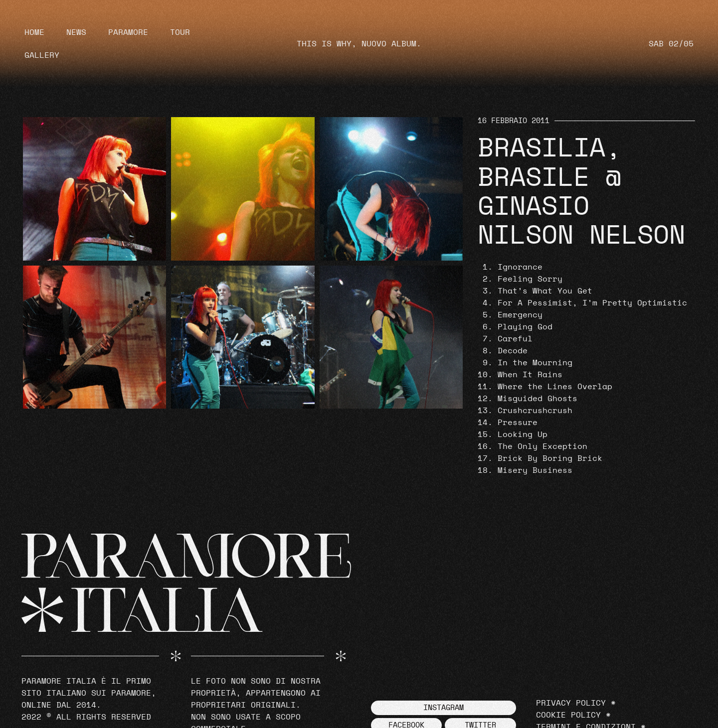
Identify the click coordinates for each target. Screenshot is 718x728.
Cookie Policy (568, 715)
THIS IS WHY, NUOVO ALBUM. (359, 44)
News (76, 32)
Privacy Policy (571, 703)
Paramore (128, 32)
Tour (180, 32)
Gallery (42, 55)
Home (34, 32)
